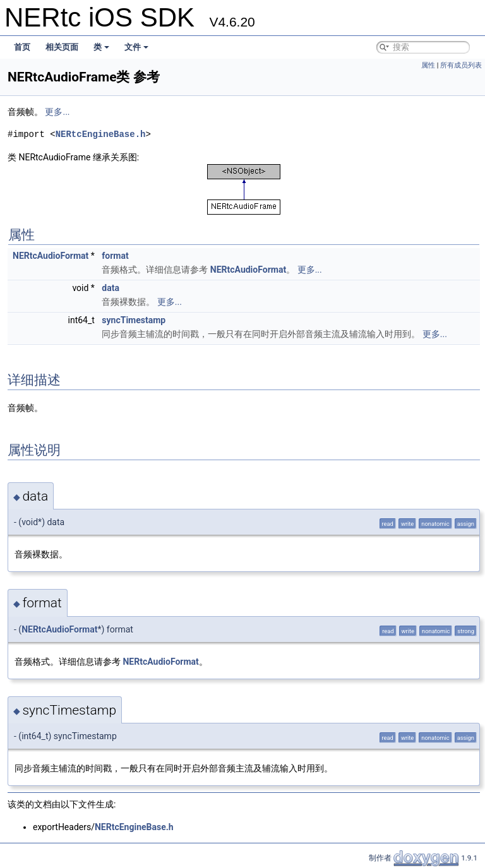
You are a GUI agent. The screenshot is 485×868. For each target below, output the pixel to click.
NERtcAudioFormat (51, 256)
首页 (22, 47)
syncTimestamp (134, 320)
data (111, 288)
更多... (57, 112)
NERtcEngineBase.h (101, 134)
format (115, 256)
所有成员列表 (461, 65)
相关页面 (62, 47)
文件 (136, 47)
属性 (428, 65)
